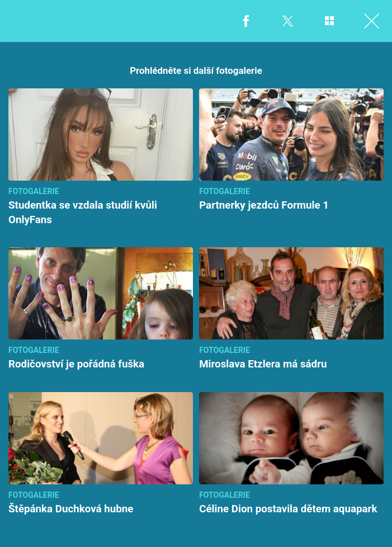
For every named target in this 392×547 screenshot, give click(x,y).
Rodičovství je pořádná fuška (76, 364)
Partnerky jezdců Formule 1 (264, 205)
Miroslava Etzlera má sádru (263, 364)
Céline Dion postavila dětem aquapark (288, 509)
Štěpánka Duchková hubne (71, 509)
